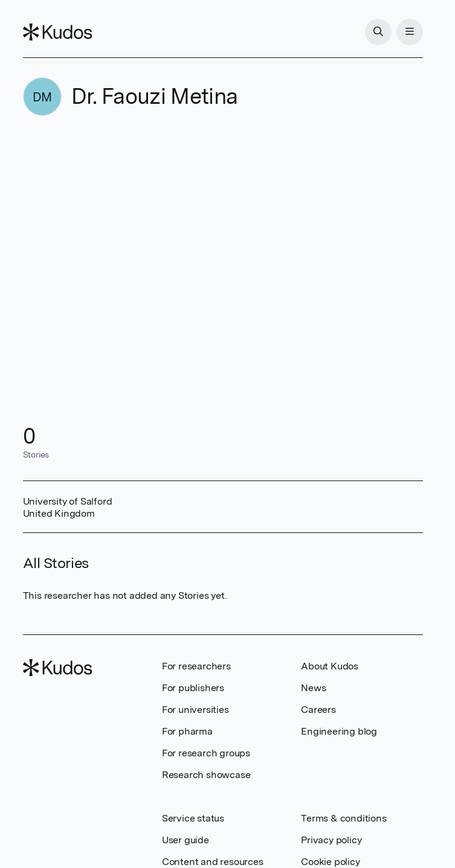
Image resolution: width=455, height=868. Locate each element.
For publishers (193, 688)
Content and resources (213, 862)
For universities (195, 710)
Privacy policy (331, 840)
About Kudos (330, 666)
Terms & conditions (344, 818)
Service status (193, 818)
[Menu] (410, 32)
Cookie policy (330, 862)
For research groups (206, 753)
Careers (318, 710)
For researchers (196, 666)
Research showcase (206, 775)
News (313, 688)
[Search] (378, 32)
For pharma (187, 731)
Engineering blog (339, 731)
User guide (186, 840)
